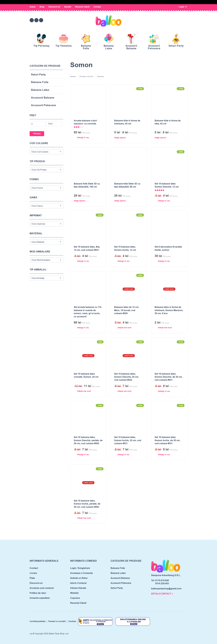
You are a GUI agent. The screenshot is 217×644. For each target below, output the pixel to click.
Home (73, 77)
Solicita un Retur (79, 578)
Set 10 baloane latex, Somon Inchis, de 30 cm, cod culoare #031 (167, 440)
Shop (42, 7)
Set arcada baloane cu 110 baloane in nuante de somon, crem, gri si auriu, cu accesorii (88, 312)
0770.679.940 (162, 580)
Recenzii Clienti (78, 603)
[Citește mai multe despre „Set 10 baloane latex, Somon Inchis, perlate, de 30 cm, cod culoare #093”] (86, 518)
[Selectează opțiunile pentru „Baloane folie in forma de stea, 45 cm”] (166, 138)
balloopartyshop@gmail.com (166, 589)
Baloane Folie (40, 82)
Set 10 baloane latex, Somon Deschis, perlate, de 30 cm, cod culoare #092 (88, 440)
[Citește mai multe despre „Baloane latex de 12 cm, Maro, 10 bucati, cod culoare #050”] (126, 328)
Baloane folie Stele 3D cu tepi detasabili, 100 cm (87, 185)
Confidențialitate (38, 621)
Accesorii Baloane (43, 98)
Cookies (72, 621)
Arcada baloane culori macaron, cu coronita (85, 122)
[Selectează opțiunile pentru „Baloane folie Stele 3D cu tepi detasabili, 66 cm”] (126, 201)
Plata (32, 578)
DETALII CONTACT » (162, 594)
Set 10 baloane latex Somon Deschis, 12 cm (167, 185)
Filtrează (37, 134)
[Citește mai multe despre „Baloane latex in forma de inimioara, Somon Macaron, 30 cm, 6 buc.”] (166, 328)
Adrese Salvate (78, 588)
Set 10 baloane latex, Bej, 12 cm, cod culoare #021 (87, 248)
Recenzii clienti (82, 7)
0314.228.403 (162, 584)
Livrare (33, 573)
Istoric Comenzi (78, 583)
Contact (97, 7)
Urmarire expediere (40, 598)
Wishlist (74, 593)
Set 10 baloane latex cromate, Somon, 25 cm (86, 375)
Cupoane (75, 598)
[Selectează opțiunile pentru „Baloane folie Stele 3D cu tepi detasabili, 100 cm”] (86, 201)
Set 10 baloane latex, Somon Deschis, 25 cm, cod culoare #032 (126, 377)
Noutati (68, 7)
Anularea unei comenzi (42, 588)
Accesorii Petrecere (43, 106)
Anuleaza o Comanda (81, 573)
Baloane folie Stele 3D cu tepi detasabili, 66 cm (127, 185)
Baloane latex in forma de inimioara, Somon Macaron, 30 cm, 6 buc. (169, 310)
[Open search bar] (170, 20)
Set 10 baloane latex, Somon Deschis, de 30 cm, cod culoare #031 (168, 377)
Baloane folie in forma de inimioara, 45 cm (127, 122)
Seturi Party (38, 75)
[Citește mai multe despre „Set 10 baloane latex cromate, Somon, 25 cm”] (86, 391)
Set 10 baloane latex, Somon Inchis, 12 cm (125, 248)
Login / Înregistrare (80, 568)
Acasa (33, 7)
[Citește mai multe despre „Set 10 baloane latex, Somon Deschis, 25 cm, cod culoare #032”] (126, 391)
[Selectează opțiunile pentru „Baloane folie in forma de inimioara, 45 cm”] (126, 138)
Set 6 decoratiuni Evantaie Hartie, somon (168, 248)
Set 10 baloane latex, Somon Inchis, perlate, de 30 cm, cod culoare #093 (87, 504)
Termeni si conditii (57, 621)
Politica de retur (38, 593)
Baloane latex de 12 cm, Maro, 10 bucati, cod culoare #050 (127, 310)
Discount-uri (54, 7)
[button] (86, 138)
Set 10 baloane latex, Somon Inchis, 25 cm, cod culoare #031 (128, 440)
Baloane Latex (40, 90)
